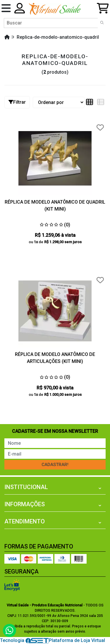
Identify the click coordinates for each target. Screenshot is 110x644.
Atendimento (25, 521)
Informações (25, 504)
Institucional (26, 487)
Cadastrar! (55, 465)
